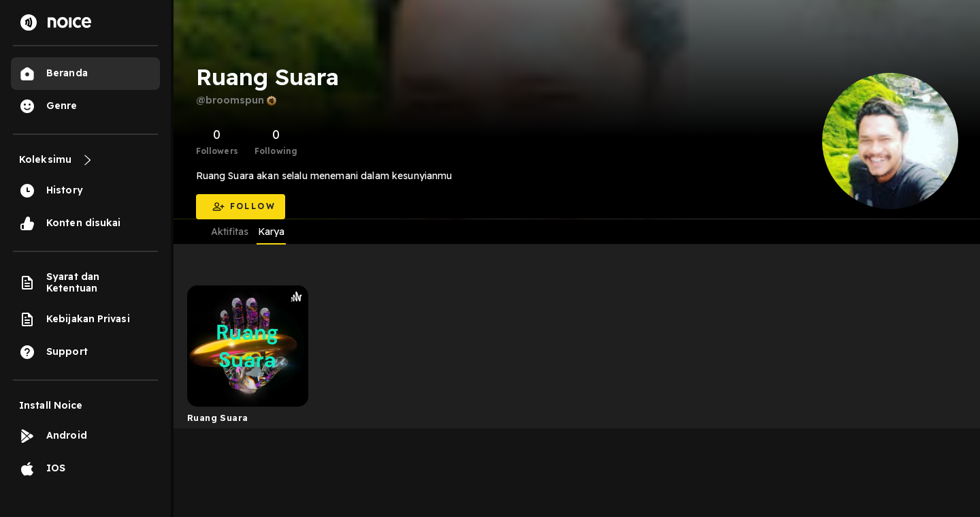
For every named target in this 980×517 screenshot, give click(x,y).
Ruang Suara (217, 418)
